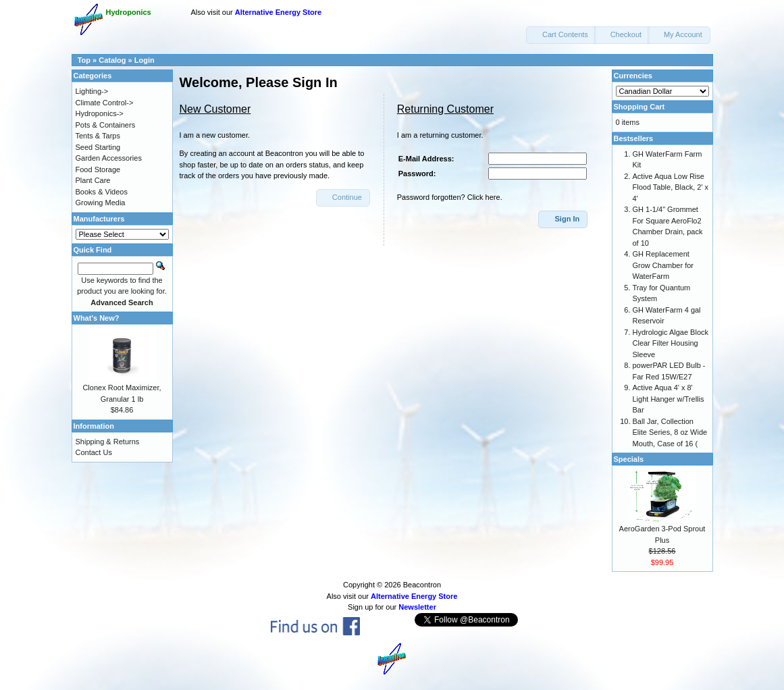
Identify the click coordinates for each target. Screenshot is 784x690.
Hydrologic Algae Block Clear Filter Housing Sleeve (671, 343)
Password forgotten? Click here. (450, 197)
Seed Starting (98, 147)
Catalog (112, 60)
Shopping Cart (639, 107)
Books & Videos (102, 192)
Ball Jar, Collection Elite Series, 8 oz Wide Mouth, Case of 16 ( (670, 432)
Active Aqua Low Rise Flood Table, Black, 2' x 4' (671, 187)
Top (84, 60)
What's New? (97, 318)
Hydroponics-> (100, 113)
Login (145, 60)
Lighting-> (92, 91)
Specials (629, 459)
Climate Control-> (105, 103)
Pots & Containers (106, 125)
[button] (561, 35)
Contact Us (94, 452)
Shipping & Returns (108, 442)
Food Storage (98, 169)
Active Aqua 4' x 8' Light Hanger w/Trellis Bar (669, 399)
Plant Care (93, 180)
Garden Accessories (109, 158)
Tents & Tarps (98, 136)
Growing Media (101, 203)
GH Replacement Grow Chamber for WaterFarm (663, 265)
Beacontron (422, 585)
